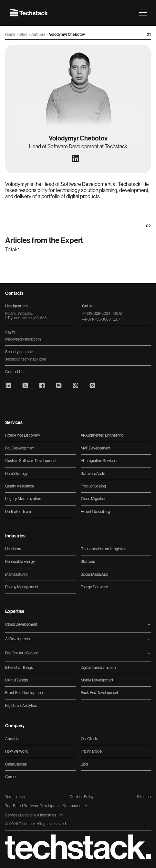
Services (14, 423)
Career (11, 777)
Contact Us (14, 372)
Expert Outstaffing (96, 512)
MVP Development (96, 448)
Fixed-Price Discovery (22, 435)
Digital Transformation (98, 668)
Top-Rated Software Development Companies (47, 806)
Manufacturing (17, 574)
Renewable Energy (20, 562)
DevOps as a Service (22, 653)
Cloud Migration (94, 499)
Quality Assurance (20, 486)
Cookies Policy (82, 797)
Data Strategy (16, 474)
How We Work (16, 751)
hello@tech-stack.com (23, 339)
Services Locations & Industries (34, 815)
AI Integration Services (99, 461)
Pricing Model (91, 751)
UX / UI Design (16, 680)
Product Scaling (93, 486)
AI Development (18, 639)
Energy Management (22, 587)
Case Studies (16, 764)
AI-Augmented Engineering (102, 435)
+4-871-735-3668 (101, 319)
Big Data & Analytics (21, 706)
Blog (24, 34)
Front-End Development (24, 693)
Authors (39, 34)
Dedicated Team (18, 512)
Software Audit (93, 474)
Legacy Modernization (23, 499)
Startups (88, 562)
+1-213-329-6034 (102, 313)
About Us (13, 739)
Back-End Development (100, 693)
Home (11, 34)
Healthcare (14, 549)
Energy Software (94, 587)
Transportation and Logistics (104, 549)
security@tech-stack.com (26, 359)
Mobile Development (97, 680)
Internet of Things (19, 668)
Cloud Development (21, 624)
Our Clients (90, 739)
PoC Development (20, 448)
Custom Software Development (31, 461)
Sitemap (144, 797)
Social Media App (95, 574)
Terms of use (16, 797)
